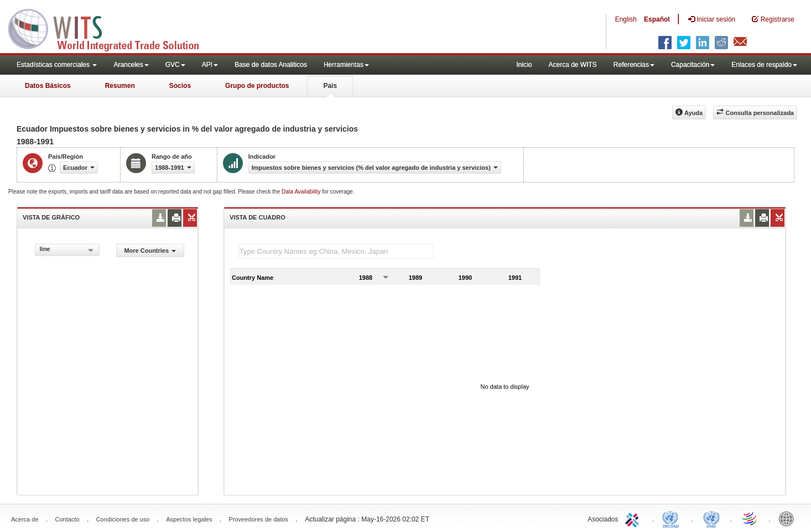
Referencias (634, 65)
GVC (175, 65)
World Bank (789, 518)
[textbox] (336, 251)
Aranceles (131, 65)
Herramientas (346, 65)
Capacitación (693, 65)
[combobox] (67, 250)
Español (657, 19)
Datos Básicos (48, 86)
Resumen (120, 86)
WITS (111, 28)
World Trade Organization (750, 518)
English (626, 19)
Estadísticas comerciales (57, 65)
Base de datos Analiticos (271, 65)
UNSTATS (711, 518)
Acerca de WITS (572, 65)
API (210, 65)
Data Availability (302, 192)
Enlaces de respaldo (764, 65)
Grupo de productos (257, 86)
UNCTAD (673, 518)
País (330, 86)
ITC (634, 518)
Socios (180, 86)
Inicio (524, 65)
